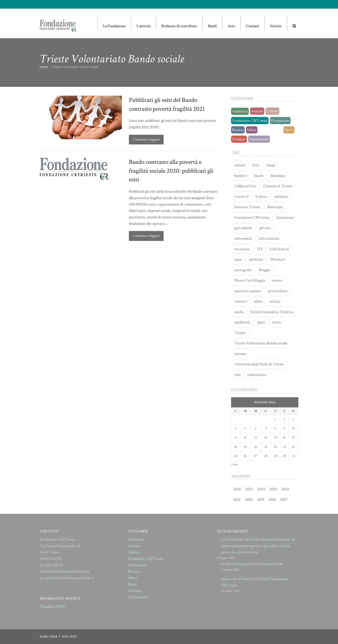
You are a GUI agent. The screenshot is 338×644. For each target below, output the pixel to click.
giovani (265, 228)
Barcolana (278, 176)
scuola (239, 312)
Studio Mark (49, 636)
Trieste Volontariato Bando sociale (261, 343)
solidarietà (242, 322)
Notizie (276, 26)
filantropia (275, 207)
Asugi (271, 165)
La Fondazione (114, 26)
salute (258, 301)
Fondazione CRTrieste (250, 121)
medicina (256, 259)
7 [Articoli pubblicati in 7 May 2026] (266, 429)
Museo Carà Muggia (250, 280)
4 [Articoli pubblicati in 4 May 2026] (236, 429)
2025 (249, 489)
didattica (281, 197)
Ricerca (238, 130)
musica (277, 280)
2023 (273, 489)
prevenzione (278, 291)
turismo (240, 354)
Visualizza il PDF (52, 607)
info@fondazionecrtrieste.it (68, 571)
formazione (285, 218)
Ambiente (240, 111)
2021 (237, 500)
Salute (252, 130)
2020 (249, 500)
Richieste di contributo (179, 26)
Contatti (253, 26)
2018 (272, 500)
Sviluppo (239, 139)
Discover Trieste (247, 207)
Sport (289, 130)
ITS (260, 249)
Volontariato (259, 139)
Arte (231, 26)
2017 (284, 500)
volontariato (257, 375)
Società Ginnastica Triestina (272, 312)
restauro (241, 301)
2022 (285, 489)
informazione (269, 238)
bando (259, 176)
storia (276, 322)
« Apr (234, 464)
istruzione (242, 249)
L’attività (144, 26)
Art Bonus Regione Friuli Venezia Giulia (252, 564)
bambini (241, 176)
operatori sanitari (248, 291)
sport (261, 322)
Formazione (280, 121)
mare (238, 259)
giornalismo (243, 228)
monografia (243, 270)
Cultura (272, 111)
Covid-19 (242, 197)
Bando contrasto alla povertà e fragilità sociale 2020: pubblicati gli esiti (171, 171)
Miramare (278, 259)
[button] (294, 23)
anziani (240, 165)
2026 (237, 489)
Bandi (212, 26)
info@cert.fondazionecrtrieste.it (70, 578)
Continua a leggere (146, 139)
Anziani (257, 111)
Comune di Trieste (278, 186)
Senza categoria (270, 130)
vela (237, 375)
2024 (261, 489)
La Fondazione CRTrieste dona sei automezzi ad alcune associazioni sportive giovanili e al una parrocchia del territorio (258, 546)
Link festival (279, 249)
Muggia (264, 270)
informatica (243, 238)
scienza (275, 301)
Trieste (240, 333)
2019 (261, 500)
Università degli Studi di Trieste (259, 364)
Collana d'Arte (245, 186)
